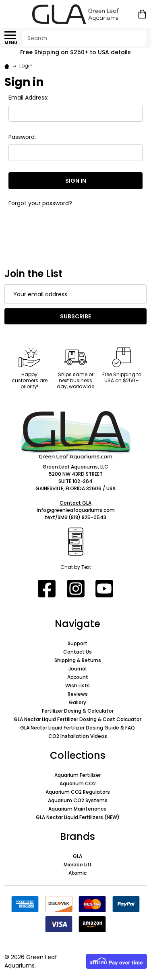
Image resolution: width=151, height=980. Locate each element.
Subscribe (75, 316)
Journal (78, 669)
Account (78, 677)
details (121, 52)
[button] (76, 435)
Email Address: (28, 98)
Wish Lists (78, 686)
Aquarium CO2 (78, 783)
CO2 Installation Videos (78, 736)
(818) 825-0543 (87, 517)
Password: (22, 137)
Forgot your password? (40, 203)
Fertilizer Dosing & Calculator (78, 711)
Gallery (78, 702)
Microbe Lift (78, 865)
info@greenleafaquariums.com (76, 510)
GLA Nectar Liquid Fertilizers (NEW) (78, 817)
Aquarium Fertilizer (78, 775)
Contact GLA (75, 503)
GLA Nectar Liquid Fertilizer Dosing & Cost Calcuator (78, 719)
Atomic (78, 873)
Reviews (78, 694)
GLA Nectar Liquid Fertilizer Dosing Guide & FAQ (78, 728)
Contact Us (78, 652)
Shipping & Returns (78, 660)
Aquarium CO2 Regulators (78, 792)
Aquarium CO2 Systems (78, 800)
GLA (78, 856)
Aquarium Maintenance (78, 809)
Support (78, 643)
